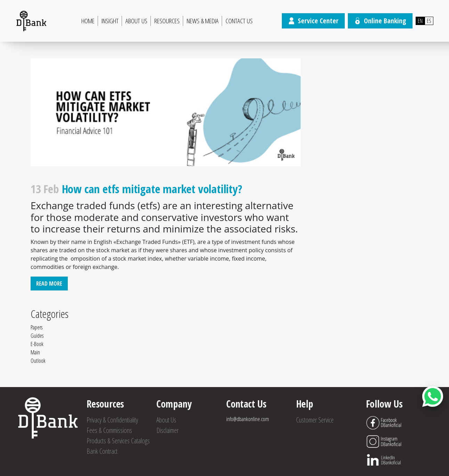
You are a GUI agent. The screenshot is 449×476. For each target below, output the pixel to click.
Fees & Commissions (109, 430)
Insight (110, 21)
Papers (36, 327)
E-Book (37, 344)
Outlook (38, 361)
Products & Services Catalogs (118, 441)
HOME (88, 21)
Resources (167, 21)
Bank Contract (102, 451)
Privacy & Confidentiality (112, 420)
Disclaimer (168, 430)
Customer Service (315, 420)
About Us (136, 21)
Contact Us (239, 21)
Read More (49, 284)
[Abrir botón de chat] (433, 396)
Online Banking (380, 21)
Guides (37, 336)
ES (429, 21)
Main (35, 352)
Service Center (313, 21)
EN (420, 21)
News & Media (203, 21)
